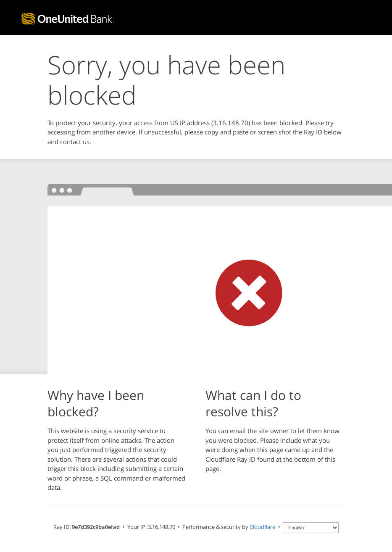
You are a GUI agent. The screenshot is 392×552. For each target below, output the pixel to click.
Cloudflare (262, 527)
